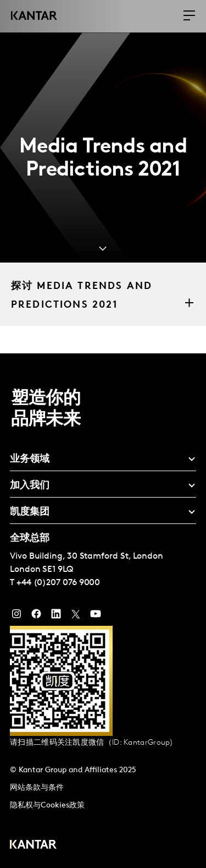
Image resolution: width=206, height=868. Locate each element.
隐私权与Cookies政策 (47, 806)
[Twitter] (76, 616)
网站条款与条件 (37, 788)
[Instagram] (16, 616)
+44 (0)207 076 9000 (58, 583)
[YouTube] (56, 616)
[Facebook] (36, 616)
